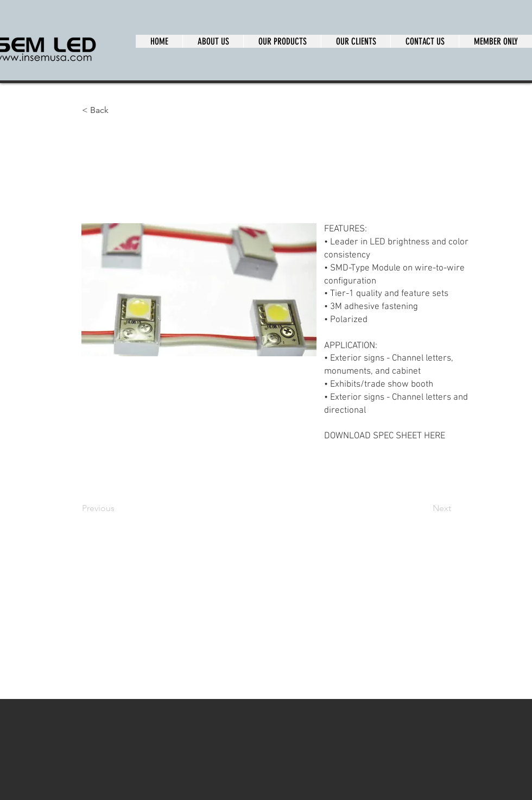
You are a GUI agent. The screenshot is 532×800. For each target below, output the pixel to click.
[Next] (424, 508)
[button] (118, 110)
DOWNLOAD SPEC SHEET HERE (385, 436)
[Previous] (118, 508)
